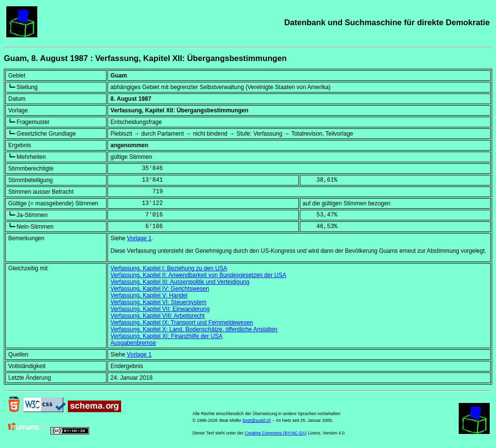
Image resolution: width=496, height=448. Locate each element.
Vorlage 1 (139, 238)
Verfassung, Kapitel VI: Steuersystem (158, 302)
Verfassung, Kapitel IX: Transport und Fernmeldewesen (182, 323)
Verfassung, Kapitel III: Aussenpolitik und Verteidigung (180, 282)
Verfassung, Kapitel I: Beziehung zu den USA (169, 268)
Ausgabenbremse (133, 343)
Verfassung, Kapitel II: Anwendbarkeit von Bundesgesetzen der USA (198, 275)
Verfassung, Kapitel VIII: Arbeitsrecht (158, 316)
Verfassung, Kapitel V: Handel (149, 295)
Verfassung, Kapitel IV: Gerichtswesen (160, 289)
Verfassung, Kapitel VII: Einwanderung (160, 309)
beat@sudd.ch (257, 420)
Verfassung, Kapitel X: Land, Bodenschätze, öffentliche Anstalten (194, 329)
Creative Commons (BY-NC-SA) (276, 433)
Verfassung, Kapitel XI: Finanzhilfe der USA (166, 336)
